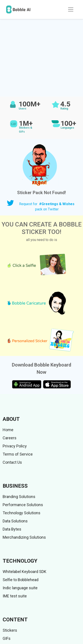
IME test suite (15, 596)
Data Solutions (15, 521)
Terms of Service (18, 454)
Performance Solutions (23, 505)
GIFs (7, 638)
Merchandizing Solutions (24, 537)
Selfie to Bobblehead (21, 580)
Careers (10, 438)
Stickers (10, 630)
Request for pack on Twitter (47, 207)
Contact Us (12, 462)
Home (8, 430)
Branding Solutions (19, 497)
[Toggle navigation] (71, 9)
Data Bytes (12, 529)
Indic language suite (20, 588)
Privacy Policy (15, 446)
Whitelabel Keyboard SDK (24, 572)
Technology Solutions (22, 513)
